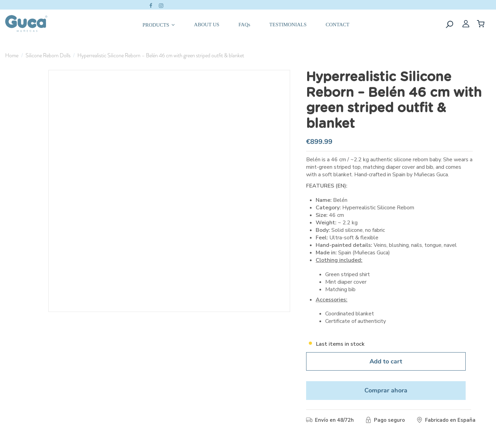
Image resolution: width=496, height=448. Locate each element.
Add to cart (386, 361)
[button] (159, 24)
